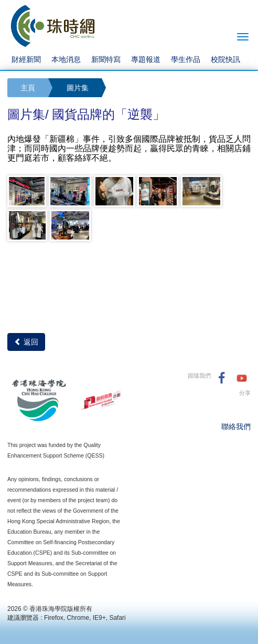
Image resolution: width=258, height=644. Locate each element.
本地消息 (66, 59)
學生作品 (186, 59)
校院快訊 (225, 59)
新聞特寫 (106, 59)
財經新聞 (26, 59)
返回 (26, 342)
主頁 (28, 88)
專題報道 (146, 59)
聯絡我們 (236, 427)
